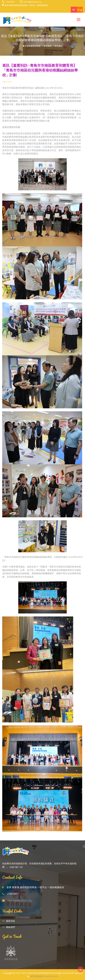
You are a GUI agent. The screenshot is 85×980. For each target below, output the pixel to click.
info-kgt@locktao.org (32, 2)
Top (81, 970)
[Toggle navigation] (79, 20)
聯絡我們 (10, 927)
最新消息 (10, 921)
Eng (80, 10)
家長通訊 (58, 46)
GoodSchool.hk (51, 976)
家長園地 (48, 46)
